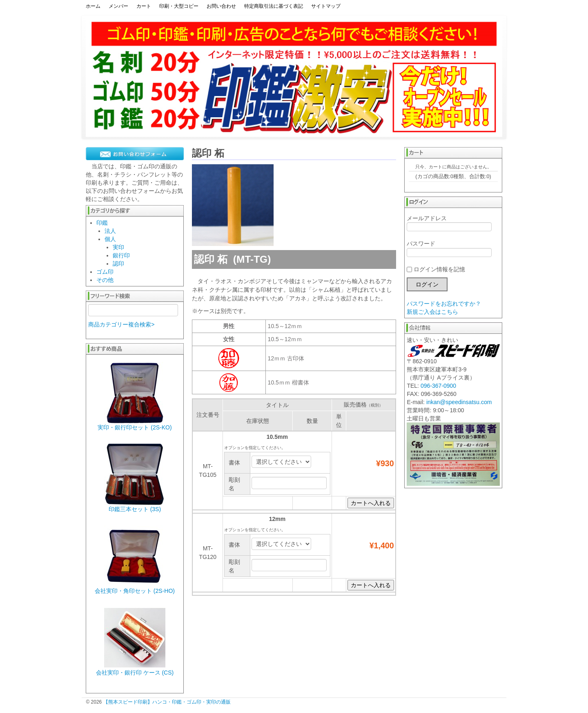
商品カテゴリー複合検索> (121, 324)
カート (144, 6)
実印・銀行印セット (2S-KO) (135, 427)
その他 (105, 280)
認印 (118, 264)
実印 (118, 247)
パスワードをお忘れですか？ (444, 304)
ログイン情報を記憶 (436, 269)
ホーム (93, 6)
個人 (110, 239)
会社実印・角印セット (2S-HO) (135, 591)
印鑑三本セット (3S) (135, 509)
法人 (110, 231)
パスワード (449, 248)
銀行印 (121, 255)
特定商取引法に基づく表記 (274, 6)
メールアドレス (449, 223)
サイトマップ (326, 6)
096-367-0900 (438, 386)
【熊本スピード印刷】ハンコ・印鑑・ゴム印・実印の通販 (167, 702)
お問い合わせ (221, 6)
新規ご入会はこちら (432, 312)
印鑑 (102, 223)
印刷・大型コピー (179, 6)
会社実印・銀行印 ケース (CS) (135, 673)
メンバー (118, 6)
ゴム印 (105, 272)
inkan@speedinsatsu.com (459, 402)
